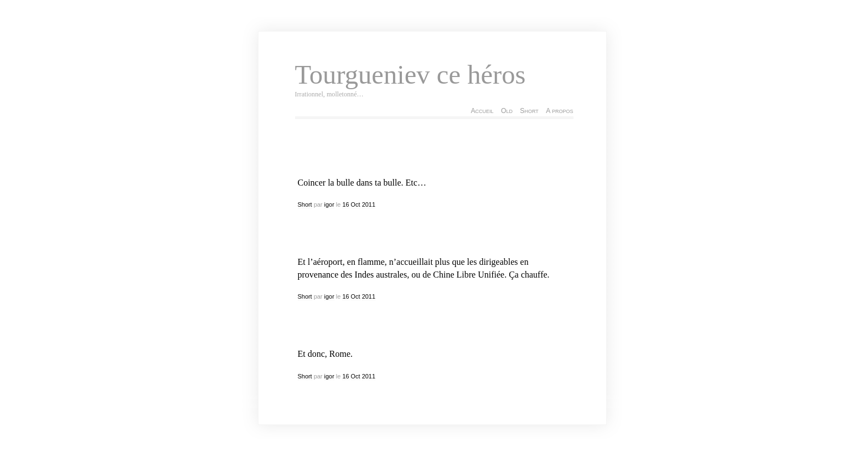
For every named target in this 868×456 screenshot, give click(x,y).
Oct (356, 204)
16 (345, 204)
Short (529, 111)
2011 (369, 204)
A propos (559, 111)
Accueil (482, 111)
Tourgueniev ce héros (410, 75)
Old (507, 111)
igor (329, 204)
